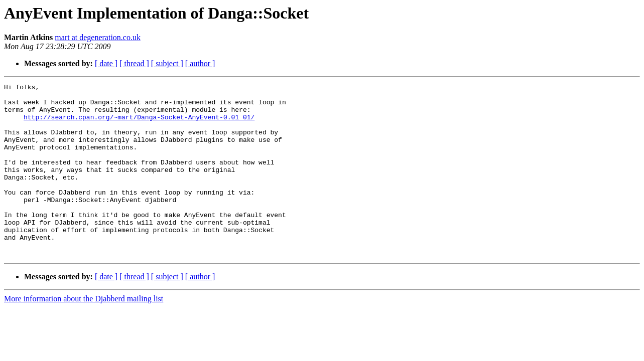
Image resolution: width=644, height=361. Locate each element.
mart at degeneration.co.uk (98, 37)
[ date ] (106, 63)
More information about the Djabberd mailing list (84, 333)
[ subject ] (167, 63)
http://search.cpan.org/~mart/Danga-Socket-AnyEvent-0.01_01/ (139, 124)
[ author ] (200, 63)
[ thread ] (134, 63)
